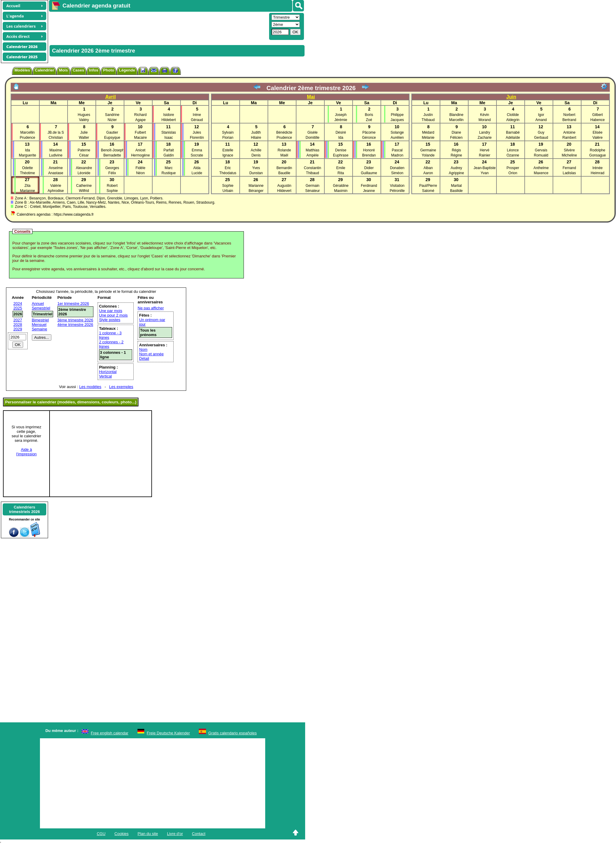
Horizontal (108, 372)
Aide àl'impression (26, 452)
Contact (199, 834)
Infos (94, 70)
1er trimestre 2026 (73, 304)
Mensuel (39, 325)
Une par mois (111, 311)
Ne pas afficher (151, 308)
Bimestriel (40, 320)
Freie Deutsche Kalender (168, 733)
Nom (143, 349)
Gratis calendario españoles (233, 733)
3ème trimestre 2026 (75, 320)
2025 (18, 308)
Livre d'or (175, 834)
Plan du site (148, 834)
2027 (18, 320)
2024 (18, 304)
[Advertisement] (158, 26)
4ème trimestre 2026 (75, 325)
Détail (144, 358)
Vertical (106, 376)
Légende (127, 70)
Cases (78, 70)
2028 (18, 325)
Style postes (110, 320)
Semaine (39, 329)
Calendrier (44, 70)
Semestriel (41, 308)
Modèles (22, 70)
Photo (109, 70)
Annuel (38, 304)
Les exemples (121, 387)
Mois (63, 70)
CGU (101, 834)
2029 (18, 329)
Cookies (121, 834)
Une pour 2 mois (113, 315)
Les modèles (90, 387)
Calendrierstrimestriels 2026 (24, 509)
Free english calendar (109, 733)
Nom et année (151, 354)
